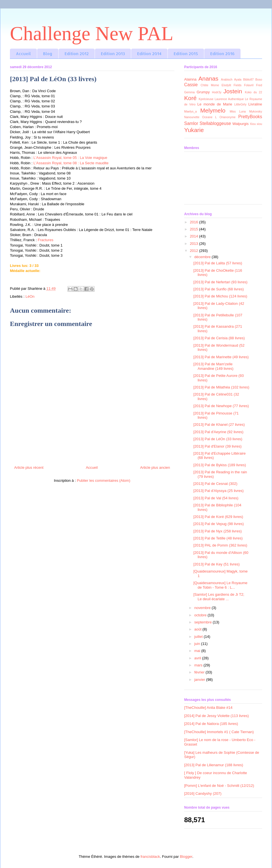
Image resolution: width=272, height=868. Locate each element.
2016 (195, 222)
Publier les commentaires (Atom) (104, 481)
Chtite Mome (210, 85)
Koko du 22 (253, 92)
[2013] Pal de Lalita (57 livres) (218, 263)
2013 (195, 244)
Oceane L (209, 117)
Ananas (208, 78)
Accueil (23, 54)
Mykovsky (256, 112)
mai (198, 651)
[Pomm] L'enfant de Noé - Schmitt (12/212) (219, 786)
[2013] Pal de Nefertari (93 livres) (220, 282)
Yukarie (194, 130)
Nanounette (192, 117)
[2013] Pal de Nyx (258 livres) (217, 531)
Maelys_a (190, 112)
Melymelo (213, 110)
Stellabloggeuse (215, 123)
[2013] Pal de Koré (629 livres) (218, 517)
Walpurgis (240, 124)
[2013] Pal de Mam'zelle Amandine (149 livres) (213, 366)
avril (198, 658)
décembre (203, 257)
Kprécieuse (206, 99)
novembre (203, 608)
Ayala (238, 80)
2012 (195, 251)
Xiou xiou (256, 124)
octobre (201, 615)
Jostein (233, 91)
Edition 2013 (113, 54)
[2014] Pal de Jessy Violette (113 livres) (216, 716)
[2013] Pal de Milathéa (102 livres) (221, 387)
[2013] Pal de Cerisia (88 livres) (219, 338)
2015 (195, 229)
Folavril (249, 85)
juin (198, 644)
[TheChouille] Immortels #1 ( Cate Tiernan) (219, 732)
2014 (195, 236)
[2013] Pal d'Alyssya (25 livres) (218, 491)
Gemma (189, 92)
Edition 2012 (77, 54)
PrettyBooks (250, 117)
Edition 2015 (186, 54)
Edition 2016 (222, 54)
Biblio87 (248, 80)
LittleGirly (240, 104)
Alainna (190, 79)
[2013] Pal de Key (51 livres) (216, 564)
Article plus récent (29, 468)
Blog (48, 54)
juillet (199, 637)
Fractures (45, 240)
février (200, 672)
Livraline (255, 104)
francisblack (150, 857)
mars (199, 665)
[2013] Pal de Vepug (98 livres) (218, 524)
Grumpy (203, 92)
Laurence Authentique (229, 99)
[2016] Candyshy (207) (203, 793)
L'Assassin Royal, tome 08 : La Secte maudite (71, 163)
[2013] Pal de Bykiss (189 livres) (220, 465)
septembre (204, 622)
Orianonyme (228, 117)
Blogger (186, 857)
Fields (238, 85)
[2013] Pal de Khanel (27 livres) (219, 425)
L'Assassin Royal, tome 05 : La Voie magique (70, 158)
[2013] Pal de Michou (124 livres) (220, 296)
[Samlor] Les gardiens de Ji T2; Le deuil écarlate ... (219, 597)
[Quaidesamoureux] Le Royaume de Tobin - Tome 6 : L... (220, 585)
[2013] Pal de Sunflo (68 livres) (218, 289)
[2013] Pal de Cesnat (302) (215, 484)
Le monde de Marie (215, 104)
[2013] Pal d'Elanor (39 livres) (217, 446)
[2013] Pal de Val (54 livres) (216, 498)
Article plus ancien (155, 468)
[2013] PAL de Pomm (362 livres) (220, 545)
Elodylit (226, 85)
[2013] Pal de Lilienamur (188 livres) (214, 765)
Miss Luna (238, 112)
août (198, 629)
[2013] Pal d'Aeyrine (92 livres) (218, 432)
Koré (190, 98)
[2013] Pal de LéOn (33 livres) (218, 439)
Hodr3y (217, 92)
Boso (259, 80)
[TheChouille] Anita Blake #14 (208, 708)
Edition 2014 (149, 54)
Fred (259, 85)
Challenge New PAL (92, 34)
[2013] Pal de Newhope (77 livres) (221, 406)
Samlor (191, 123)
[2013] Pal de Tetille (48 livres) (218, 538)
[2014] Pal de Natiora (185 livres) (211, 724)
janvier (200, 680)
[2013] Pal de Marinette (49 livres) (221, 357)
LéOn (30, 296)
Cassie (191, 85)
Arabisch (227, 80)
